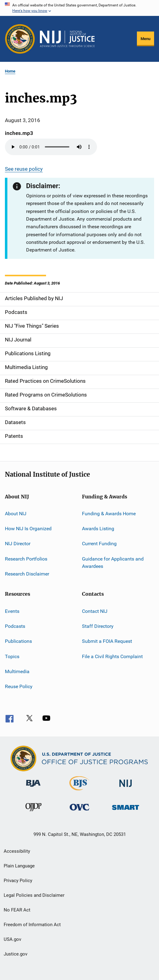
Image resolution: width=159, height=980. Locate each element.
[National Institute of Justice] (126, 788)
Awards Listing (98, 529)
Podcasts (15, 626)
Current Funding (99, 544)
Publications (18, 641)
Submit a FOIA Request (107, 641)
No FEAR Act (17, 910)
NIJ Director (18, 544)
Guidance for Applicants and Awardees (113, 563)
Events (12, 611)
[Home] (67, 39)
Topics (12, 656)
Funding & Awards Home (109, 513)
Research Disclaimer (27, 574)
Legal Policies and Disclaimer (34, 895)
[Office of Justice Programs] (20, 39)
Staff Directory (98, 626)
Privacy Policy (18, 881)
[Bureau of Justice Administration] (33, 788)
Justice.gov (16, 954)
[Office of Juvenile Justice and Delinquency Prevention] (33, 812)
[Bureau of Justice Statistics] (79, 792)
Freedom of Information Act (32, 925)
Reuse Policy (19, 686)
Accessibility (17, 851)
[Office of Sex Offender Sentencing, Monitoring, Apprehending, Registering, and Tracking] (126, 811)
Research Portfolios (26, 559)
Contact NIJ (95, 611)
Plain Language (19, 866)
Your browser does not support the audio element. (51, 147)
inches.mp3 (19, 133)
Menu (145, 39)
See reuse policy (24, 169)
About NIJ (16, 513)
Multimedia (17, 671)
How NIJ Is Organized (28, 529)
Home (10, 71)
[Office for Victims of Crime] (79, 812)
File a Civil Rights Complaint (112, 656)
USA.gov (12, 939)
